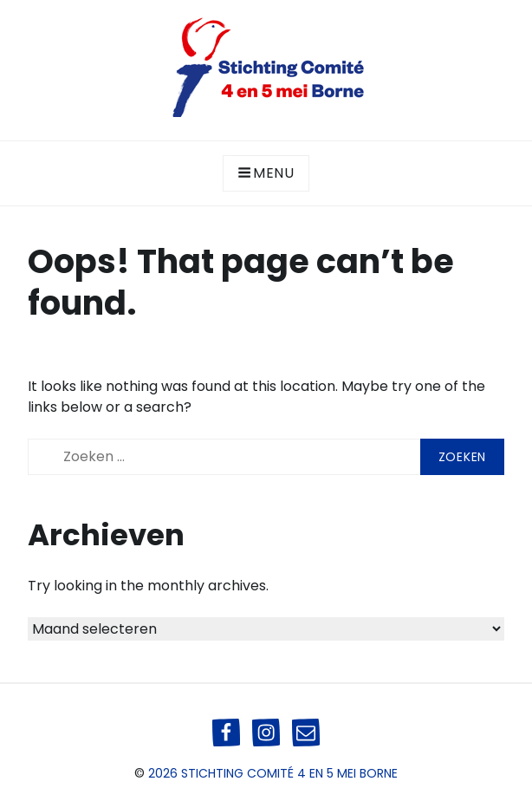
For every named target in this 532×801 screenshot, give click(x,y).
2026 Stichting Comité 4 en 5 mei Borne (273, 773)
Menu (266, 173)
